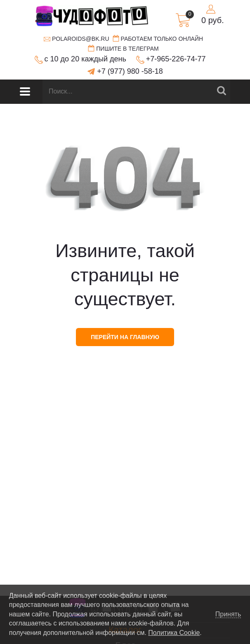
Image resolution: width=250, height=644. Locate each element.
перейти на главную (125, 337)
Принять (228, 614)
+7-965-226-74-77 (176, 59)
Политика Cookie (174, 633)
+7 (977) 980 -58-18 (130, 71)
